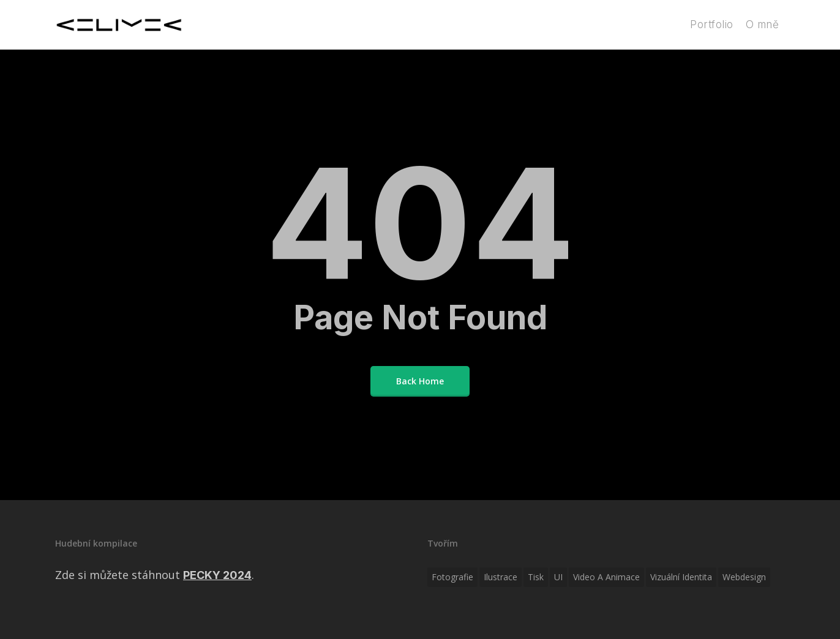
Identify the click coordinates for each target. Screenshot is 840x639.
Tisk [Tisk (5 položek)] (536, 577)
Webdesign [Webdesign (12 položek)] (744, 577)
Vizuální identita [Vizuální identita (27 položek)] (681, 577)
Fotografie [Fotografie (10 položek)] (452, 577)
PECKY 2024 (217, 575)
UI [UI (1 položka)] (558, 577)
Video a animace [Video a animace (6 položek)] (606, 577)
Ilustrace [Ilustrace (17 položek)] (501, 577)
